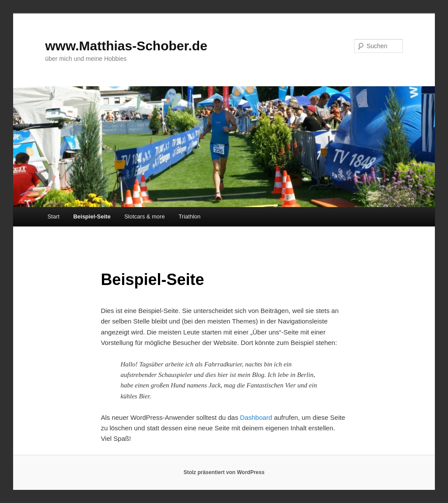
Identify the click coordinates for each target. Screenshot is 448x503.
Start (53, 216)
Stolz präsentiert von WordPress (224, 472)
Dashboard (256, 417)
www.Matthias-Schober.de (126, 46)
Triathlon (189, 216)
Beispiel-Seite (92, 216)
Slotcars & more (144, 216)
